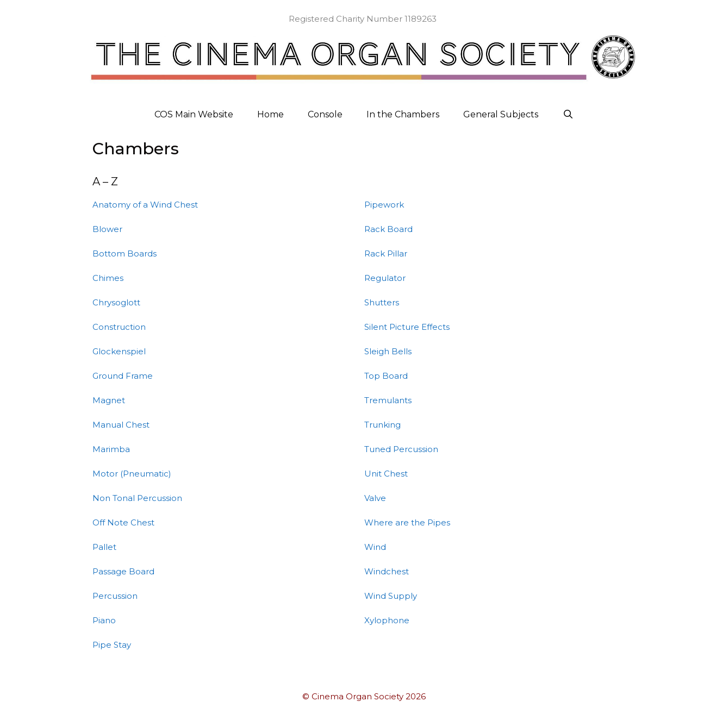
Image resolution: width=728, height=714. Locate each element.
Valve (375, 498)
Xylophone (387, 620)
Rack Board (388, 229)
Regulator (385, 278)
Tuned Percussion (401, 449)
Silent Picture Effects (407, 327)
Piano (104, 620)
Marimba (111, 449)
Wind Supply (391, 596)
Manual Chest (121, 425)
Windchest (387, 571)
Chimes (108, 278)
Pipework (384, 205)
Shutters (382, 302)
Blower (107, 229)
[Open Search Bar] (568, 115)
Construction (119, 327)
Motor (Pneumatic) (132, 474)
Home (270, 114)
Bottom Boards (125, 253)
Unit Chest (386, 474)
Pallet (104, 547)
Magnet (109, 400)
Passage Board (123, 571)
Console (325, 114)
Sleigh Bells (388, 351)
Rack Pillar (386, 253)
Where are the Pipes (407, 522)
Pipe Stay (112, 645)
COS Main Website (194, 114)
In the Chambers (403, 114)
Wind (375, 547)
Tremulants (388, 400)
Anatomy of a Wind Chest (145, 205)
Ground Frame (123, 376)
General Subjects (501, 114)
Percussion (115, 596)
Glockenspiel (119, 351)
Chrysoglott (116, 302)
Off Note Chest (123, 522)
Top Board (386, 376)
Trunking (382, 425)
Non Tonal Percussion (137, 498)
